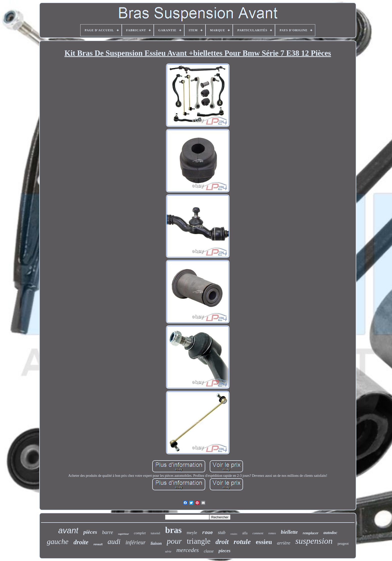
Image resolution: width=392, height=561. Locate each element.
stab (221, 533)
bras (173, 530)
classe (209, 551)
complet (140, 533)
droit (222, 542)
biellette (289, 532)
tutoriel (155, 533)
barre (107, 532)
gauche (58, 541)
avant (68, 530)
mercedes (187, 550)
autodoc (330, 533)
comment (258, 533)
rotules (234, 534)
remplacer (310, 533)
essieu (264, 542)
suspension (314, 541)
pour (174, 541)
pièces (90, 532)
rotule (242, 542)
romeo (272, 533)
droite (81, 542)
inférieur (136, 542)
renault (98, 544)
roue (207, 533)
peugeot (343, 544)
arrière (284, 543)
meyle (192, 533)
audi (114, 542)
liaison (156, 543)
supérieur (123, 534)
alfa (245, 533)
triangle (199, 541)
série (168, 551)
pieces (224, 551)
